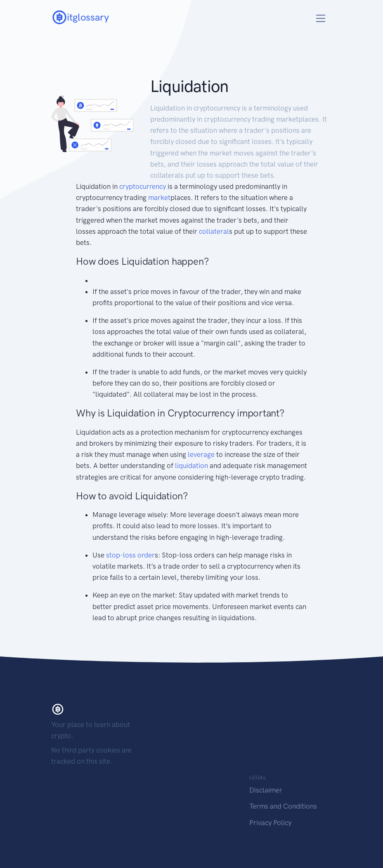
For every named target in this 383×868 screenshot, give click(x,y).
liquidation (191, 466)
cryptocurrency (143, 186)
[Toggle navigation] (321, 18)
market (159, 198)
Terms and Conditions (283, 806)
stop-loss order (130, 555)
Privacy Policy (270, 823)
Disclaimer (266, 790)
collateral (214, 231)
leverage (201, 454)
